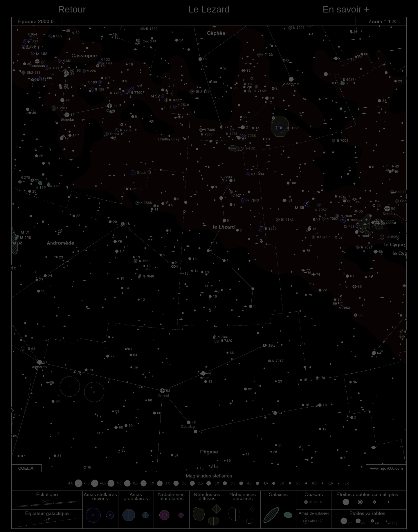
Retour (72, 9)
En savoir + (346, 9)
